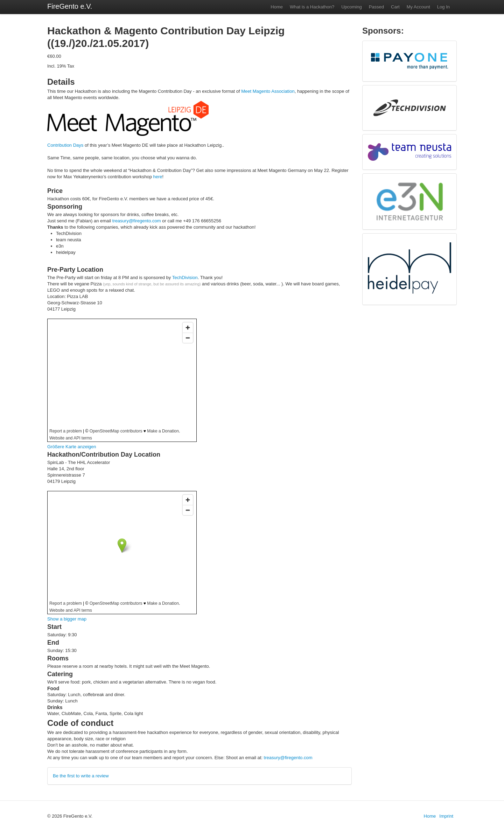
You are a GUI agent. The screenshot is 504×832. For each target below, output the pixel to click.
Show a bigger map (67, 619)
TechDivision (185, 278)
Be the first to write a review (81, 776)
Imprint (446, 816)
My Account (418, 7)
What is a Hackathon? (312, 7)
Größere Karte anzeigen (72, 447)
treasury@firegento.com (137, 221)
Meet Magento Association (268, 91)
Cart (395, 7)
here (158, 177)
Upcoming (352, 7)
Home (277, 7)
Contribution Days (65, 145)
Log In (443, 7)
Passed (376, 7)
